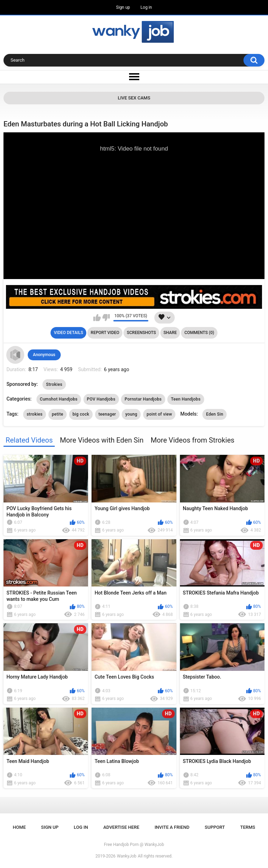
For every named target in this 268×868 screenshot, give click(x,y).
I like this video (97, 318)
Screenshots (142, 333)
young (131, 414)
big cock (81, 414)
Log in (146, 7)
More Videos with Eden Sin (102, 440)
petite (58, 414)
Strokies (54, 384)
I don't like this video (106, 318)
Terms (248, 827)
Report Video (105, 333)
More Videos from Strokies (192, 440)
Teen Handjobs (186, 399)
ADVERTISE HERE (122, 827)
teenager (107, 414)
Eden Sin (215, 414)
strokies (35, 414)
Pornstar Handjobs (143, 399)
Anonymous (44, 355)
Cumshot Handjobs (59, 399)
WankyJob (127, 856)
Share (170, 333)
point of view (159, 414)
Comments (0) (199, 333)
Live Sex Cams (134, 98)
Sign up (123, 7)
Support (215, 827)
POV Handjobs (101, 399)
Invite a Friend (172, 827)
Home (19, 827)
